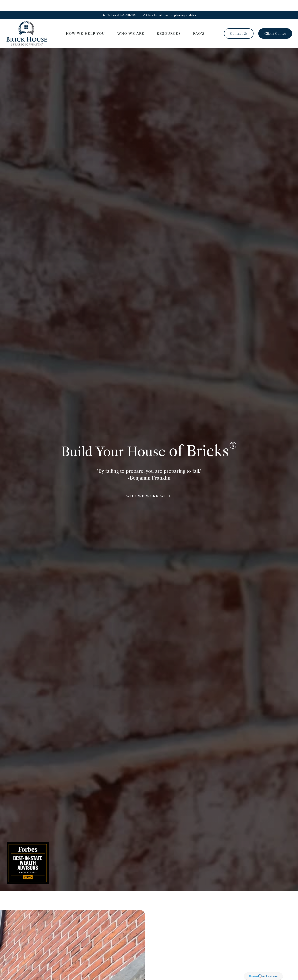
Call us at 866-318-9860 (120, 4)
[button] (85, 22)
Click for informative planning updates (169, 4)
